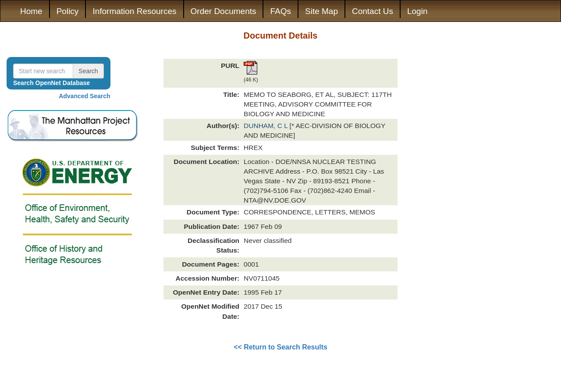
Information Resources (134, 11)
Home (31, 11)
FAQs (280, 11)
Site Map (321, 11)
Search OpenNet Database (51, 83)
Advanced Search (85, 96)
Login (417, 11)
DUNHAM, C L (267, 126)
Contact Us (373, 11)
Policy (68, 11)
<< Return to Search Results (280, 347)
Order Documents (224, 11)
